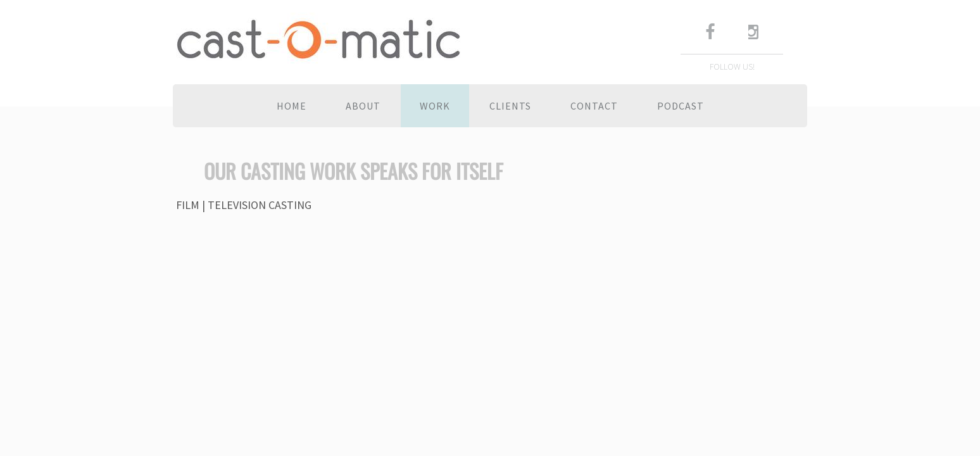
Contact (594, 106)
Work (435, 106)
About (363, 106)
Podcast (681, 106)
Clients (510, 106)
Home (292, 106)
